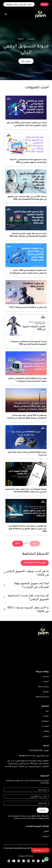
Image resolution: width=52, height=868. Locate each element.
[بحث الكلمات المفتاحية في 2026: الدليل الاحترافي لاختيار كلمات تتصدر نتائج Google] (26, 260)
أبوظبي (46, 831)
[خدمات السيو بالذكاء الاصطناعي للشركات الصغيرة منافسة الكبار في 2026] (26, 331)
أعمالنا (46, 682)
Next (18, 544)
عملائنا (46, 716)
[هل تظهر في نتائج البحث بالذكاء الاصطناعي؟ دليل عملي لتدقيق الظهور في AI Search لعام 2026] (26, 517)
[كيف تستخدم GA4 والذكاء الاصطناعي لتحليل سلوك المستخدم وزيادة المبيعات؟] (26, 368)
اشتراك (43, 810)
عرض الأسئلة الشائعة (35, 563)
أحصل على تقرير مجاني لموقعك (19, 4)
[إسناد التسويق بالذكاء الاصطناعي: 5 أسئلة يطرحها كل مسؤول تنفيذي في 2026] (26, 149)
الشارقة (46, 836)
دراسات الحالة (43, 687)
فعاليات (45, 736)
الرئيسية (31, 39)
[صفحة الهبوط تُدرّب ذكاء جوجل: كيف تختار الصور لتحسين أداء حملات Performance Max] (26, 479)
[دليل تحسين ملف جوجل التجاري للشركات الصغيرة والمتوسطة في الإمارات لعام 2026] (26, 223)
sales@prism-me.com (27, 756)
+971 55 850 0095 (36, 751)
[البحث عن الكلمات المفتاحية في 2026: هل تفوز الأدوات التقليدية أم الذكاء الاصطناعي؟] (26, 112)
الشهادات (45, 721)
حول (47, 711)
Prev (35, 544)
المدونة (46, 692)
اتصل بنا (45, 726)
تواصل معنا (26, 61)
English (44, 4)
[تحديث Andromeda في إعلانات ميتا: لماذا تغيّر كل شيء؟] (26, 442)
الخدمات (45, 677)
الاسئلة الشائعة (42, 697)
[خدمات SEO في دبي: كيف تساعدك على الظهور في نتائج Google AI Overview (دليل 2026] (26, 186)
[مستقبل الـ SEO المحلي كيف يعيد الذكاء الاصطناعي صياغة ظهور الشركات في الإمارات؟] (26, 405)
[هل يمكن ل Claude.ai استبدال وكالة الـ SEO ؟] (26, 296)
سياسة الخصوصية (26, 856)
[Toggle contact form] (40, 850)
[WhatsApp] (46, 859)
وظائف (46, 731)
